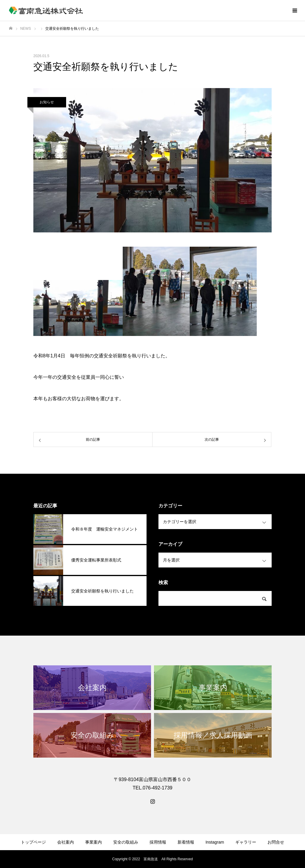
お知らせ (47, 102)
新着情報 (186, 842)
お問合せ (276, 842)
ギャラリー (246, 842)
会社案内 (66, 842)
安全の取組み (126, 842)
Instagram (215, 842)
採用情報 (158, 842)
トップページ (33, 842)
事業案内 (94, 842)
